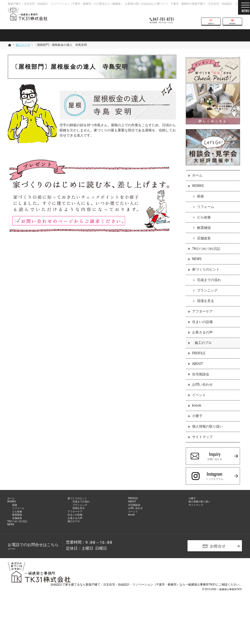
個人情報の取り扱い (205, 432)
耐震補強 (202, 234)
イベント (197, 401)
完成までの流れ (207, 286)
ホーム (195, 181)
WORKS (196, 192)
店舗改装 (202, 244)
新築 (198, 202)
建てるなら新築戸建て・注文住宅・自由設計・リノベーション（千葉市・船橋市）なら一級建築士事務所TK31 (143, 621)
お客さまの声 (200, 338)
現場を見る (203, 307)
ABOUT (195, 370)
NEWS (195, 265)
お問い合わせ (200, 390)
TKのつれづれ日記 (204, 254)
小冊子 (195, 422)
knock (194, 411)
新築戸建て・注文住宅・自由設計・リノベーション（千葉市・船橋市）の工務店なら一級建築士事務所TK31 (73, 4)
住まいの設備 (200, 328)
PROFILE (197, 359)
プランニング (205, 296)
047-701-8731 (165, 18)
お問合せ (211, 18)
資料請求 (232, 18)
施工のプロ (201, 349)
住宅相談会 (198, 380)
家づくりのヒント (204, 275)
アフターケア (200, 317)
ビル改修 (202, 223)
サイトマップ (200, 443)
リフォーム (203, 213)
